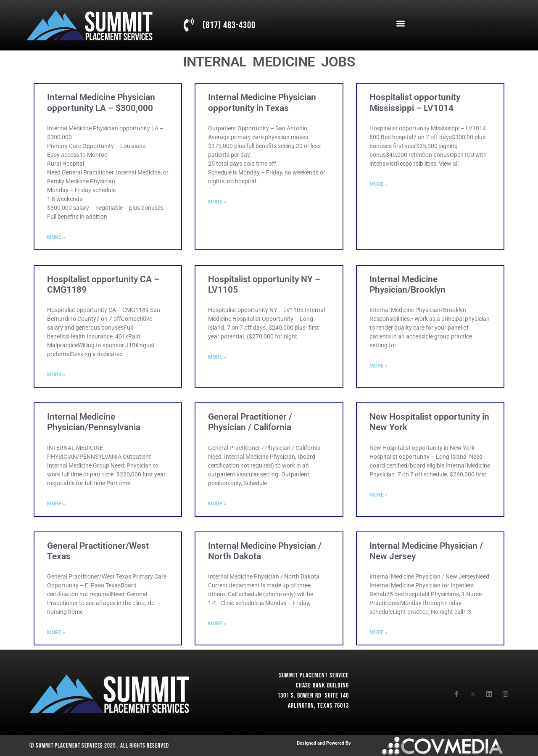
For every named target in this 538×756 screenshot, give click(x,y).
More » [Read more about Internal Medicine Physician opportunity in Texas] (217, 202)
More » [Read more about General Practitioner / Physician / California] (217, 504)
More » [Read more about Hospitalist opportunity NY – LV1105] (217, 357)
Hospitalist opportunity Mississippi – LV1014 (415, 102)
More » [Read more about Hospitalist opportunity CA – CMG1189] (56, 375)
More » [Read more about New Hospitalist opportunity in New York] (378, 495)
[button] (401, 23)
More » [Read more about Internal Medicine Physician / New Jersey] (378, 632)
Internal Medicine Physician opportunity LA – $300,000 (101, 102)
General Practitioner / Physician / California (250, 422)
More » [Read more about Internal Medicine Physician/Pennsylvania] (56, 504)
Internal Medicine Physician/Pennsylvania (94, 422)
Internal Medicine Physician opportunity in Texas (262, 102)
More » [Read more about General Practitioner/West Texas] (56, 632)
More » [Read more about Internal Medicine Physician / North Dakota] (217, 624)
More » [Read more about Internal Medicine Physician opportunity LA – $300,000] (56, 237)
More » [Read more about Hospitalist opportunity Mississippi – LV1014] (378, 184)
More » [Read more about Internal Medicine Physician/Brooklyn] (378, 366)
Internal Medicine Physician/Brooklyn (407, 284)
